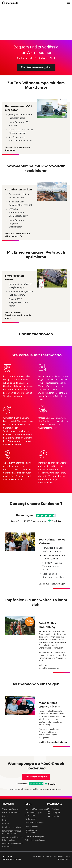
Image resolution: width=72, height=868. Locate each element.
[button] (68, 3)
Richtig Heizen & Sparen (35, 840)
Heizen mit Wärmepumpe (36, 809)
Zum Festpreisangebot (36, 777)
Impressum (59, 857)
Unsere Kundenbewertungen (52, 584)
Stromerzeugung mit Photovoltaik (34, 814)
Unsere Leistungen (10, 809)
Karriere (6, 820)
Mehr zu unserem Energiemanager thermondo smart (18, 315)
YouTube (53, 809)
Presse (5, 816)
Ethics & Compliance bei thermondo (13, 845)
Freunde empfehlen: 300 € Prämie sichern (13, 839)
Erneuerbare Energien (34, 836)
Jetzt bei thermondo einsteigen (53, 742)
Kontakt (6, 824)
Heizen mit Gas (31, 826)
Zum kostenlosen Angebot (36, 67)
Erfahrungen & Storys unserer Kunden (12, 832)
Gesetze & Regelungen (34, 823)
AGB (68, 857)
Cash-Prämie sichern (53, 789)
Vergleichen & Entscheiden (31, 831)
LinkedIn (53, 816)
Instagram (54, 813)
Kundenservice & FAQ (12, 827)
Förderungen (30, 819)
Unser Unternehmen (11, 813)
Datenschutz (63, 859)
